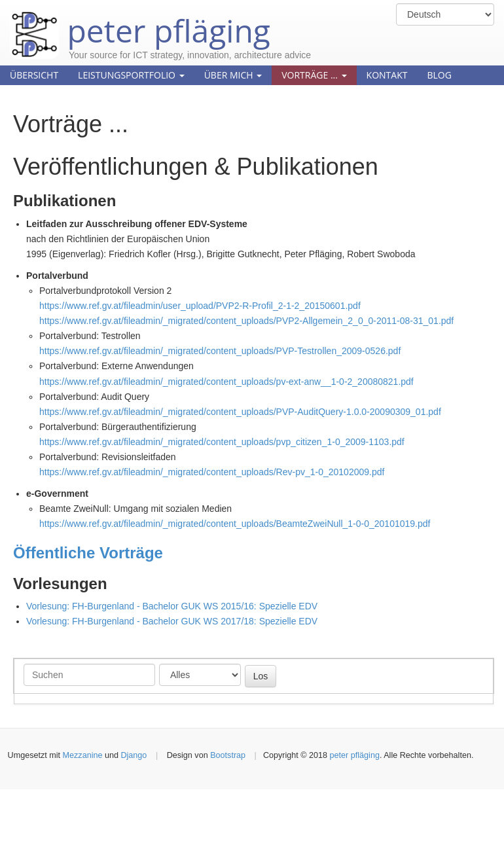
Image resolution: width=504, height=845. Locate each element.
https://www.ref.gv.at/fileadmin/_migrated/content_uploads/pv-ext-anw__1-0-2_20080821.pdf (226, 382)
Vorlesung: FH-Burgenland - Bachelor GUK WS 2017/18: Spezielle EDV (172, 621)
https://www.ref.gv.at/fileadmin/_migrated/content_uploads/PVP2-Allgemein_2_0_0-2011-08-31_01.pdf (246, 321)
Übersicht (34, 75)
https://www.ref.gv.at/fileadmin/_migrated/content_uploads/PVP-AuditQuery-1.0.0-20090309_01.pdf (240, 412)
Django (134, 755)
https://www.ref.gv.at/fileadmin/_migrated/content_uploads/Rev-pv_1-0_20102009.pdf (212, 472)
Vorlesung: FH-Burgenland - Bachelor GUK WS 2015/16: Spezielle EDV (172, 606)
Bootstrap (228, 755)
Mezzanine (83, 755)
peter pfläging (140, 21)
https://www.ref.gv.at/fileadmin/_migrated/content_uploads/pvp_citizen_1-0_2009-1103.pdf (222, 442)
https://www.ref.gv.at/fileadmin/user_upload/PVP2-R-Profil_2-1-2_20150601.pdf (200, 306)
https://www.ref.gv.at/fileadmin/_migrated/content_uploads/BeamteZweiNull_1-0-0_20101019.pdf (235, 524)
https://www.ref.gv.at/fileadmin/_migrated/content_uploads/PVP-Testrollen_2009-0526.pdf (220, 351)
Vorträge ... (314, 75)
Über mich (233, 75)
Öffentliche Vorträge (88, 553)
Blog (439, 75)
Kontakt (387, 75)
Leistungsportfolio (131, 75)
